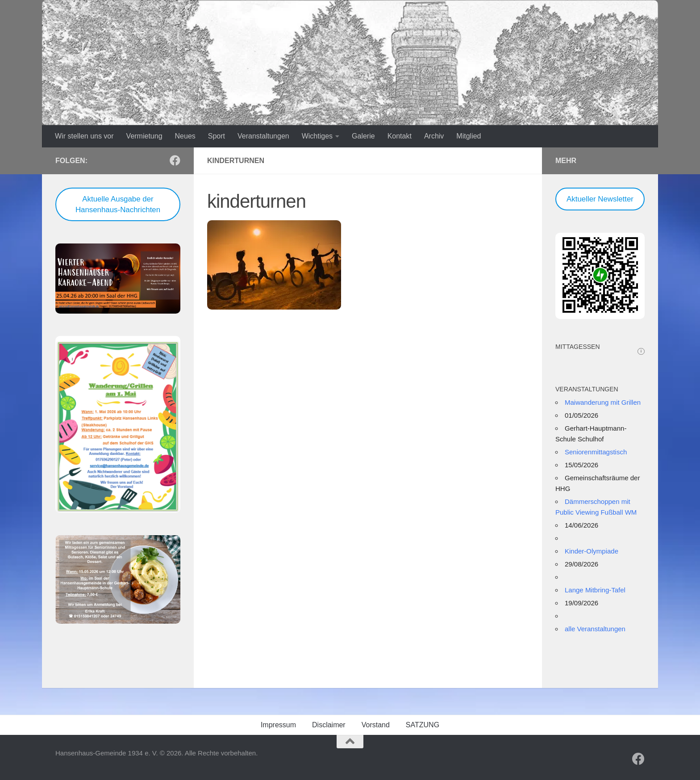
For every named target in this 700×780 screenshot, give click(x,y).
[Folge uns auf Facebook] (175, 160)
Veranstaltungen (263, 136)
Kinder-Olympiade (592, 551)
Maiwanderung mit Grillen (603, 402)
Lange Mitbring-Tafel (595, 590)
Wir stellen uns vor (84, 136)
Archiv (434, 136)
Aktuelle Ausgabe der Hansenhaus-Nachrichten (118, 204)
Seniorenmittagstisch (596, 452)
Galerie (363, 136)
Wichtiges (317, 136)
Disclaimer (329, 725)
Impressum (278, 725)
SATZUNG (423, 725)
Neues (185, 136)
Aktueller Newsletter (600, 199)
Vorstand (376, 725)
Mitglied (469, 136)
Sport (217, 136)
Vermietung (144, 136)
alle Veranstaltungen (595, 629)
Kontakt (400, 136)
